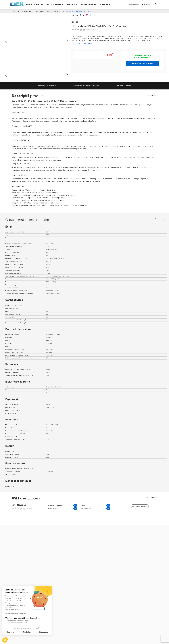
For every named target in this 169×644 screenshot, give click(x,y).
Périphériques (45, 11)
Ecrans (36, 11)
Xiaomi (75, 22)
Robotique (105, 5)
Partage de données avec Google (17, 621)
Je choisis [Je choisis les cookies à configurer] (27, 632)
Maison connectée (35, 5)
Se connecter (133, 5)
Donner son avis (92, 30)
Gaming (55, 11)
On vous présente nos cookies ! (17, 623)
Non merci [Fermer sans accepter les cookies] (10, 632)
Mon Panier (147, 5)
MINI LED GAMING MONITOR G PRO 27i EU (76, 11)
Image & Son (72, 5)
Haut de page (152, 95)
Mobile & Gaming (88, 5)
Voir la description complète (82, 44)
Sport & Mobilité (55, 5)
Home (14, 11)
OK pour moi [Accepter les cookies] (43, 632)
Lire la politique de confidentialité (15, 613)
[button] (5, 640)
